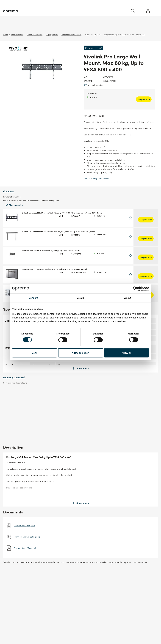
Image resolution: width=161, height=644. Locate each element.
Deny (35, 353)
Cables (42, 27)
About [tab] (128, 298)
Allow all (127, 353)
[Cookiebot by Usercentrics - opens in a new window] (135, 289)
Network (32, 27)
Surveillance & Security (14, 27)
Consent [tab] (33, 298)
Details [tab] (80, 298)
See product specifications (97, 179)
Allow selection (81, 353)
